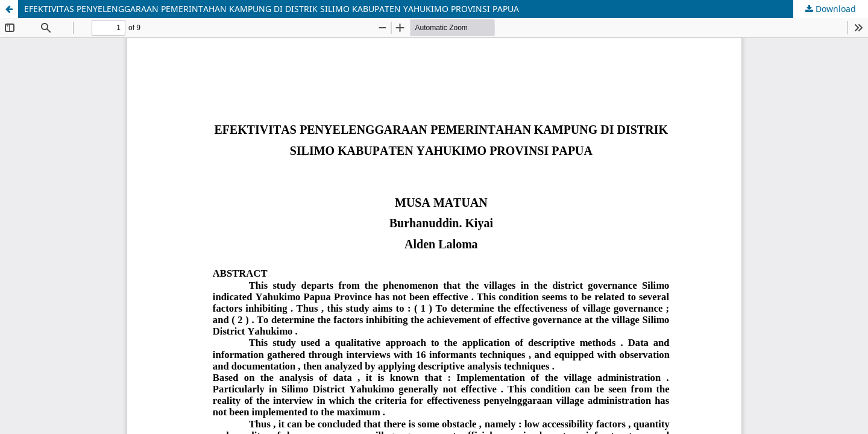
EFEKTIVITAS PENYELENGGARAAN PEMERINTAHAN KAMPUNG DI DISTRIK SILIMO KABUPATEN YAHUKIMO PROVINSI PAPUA (272, 9)
